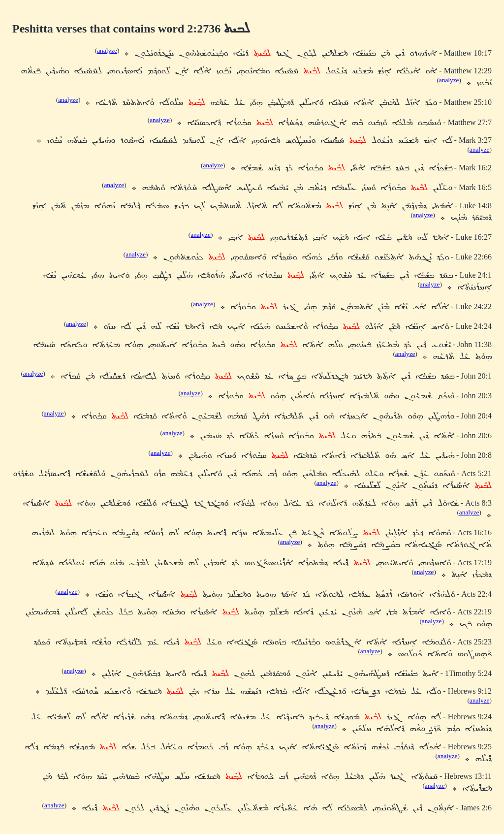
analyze (107, 50)
